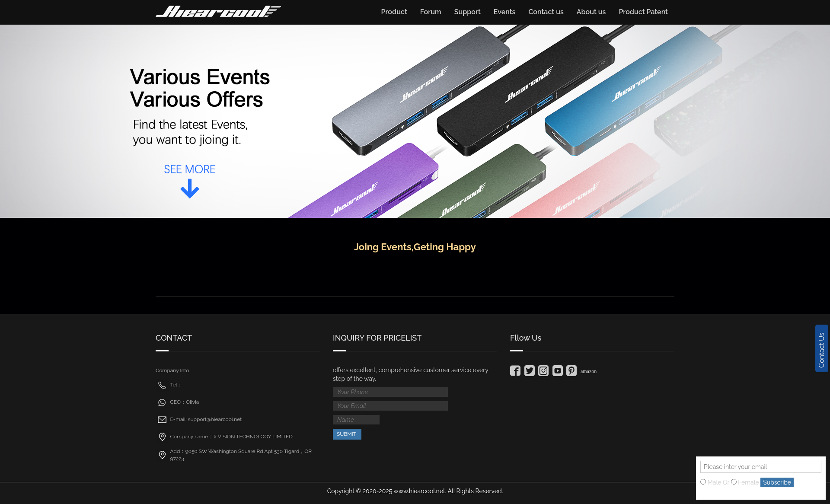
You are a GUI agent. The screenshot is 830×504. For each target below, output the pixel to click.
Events (505, 12)
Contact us (546, 12)
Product (394, 12)
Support (468, 12)
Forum (431, 12)
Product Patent (643, 12)
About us (591, 12)
